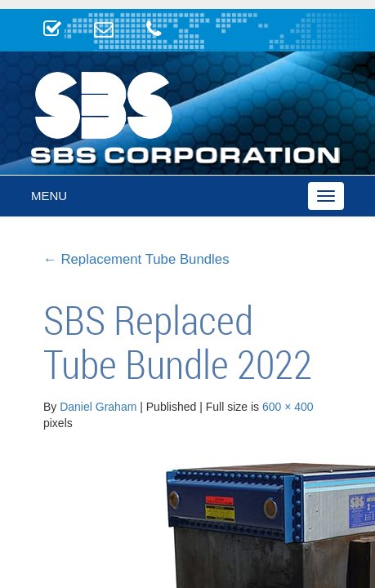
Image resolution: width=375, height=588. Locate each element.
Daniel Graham (98, 407)
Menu (49, 196)
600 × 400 (288, 407)
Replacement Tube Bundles (136, 259)
